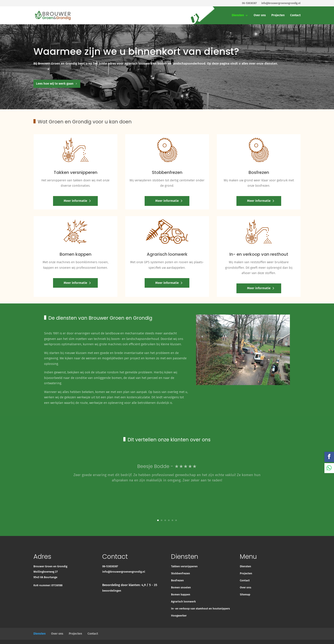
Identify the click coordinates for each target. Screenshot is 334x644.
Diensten (238, 15)
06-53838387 (110, 566)
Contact (295, 15)
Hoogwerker (179, 616)
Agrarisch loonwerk (183, 601)
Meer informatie (75, 201)
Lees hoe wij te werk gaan (55, 84)
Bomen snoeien (181, 587)
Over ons (260, 15)
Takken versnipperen (184, 566)
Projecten (278, 15)
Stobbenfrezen (181, 573)
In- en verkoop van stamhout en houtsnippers (200, 609)
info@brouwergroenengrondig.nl (124, 572)
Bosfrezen (177, 580)
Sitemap (245, 594)
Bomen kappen (181, 594)
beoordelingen (112, 591)
